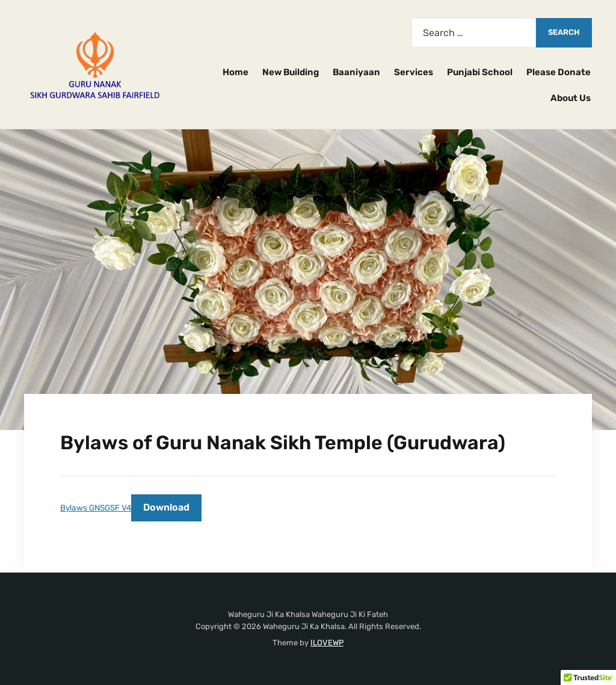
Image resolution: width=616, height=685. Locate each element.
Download (166, 507)
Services (414, 72)
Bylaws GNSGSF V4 (96, 508)
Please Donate (559, 72)
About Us (571, 98)
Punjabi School (480, 72)
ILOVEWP (327, 643)
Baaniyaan (356, 72)
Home (236, 72)
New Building (291, 72)
